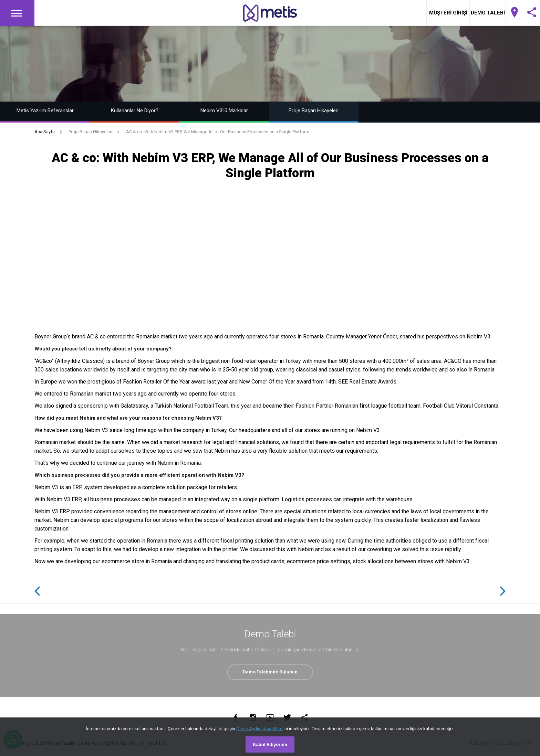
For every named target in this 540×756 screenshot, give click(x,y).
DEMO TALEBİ (488, 13)
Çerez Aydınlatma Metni (260, 729)
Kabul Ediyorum (270, 744)
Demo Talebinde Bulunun (270, 673)
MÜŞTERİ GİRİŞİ (448, 13)
